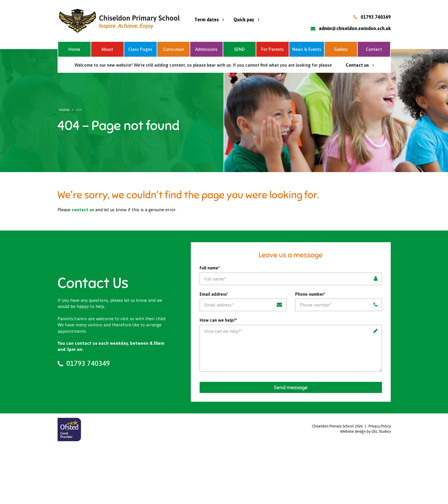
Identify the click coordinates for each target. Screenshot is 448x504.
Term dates (209, 20)
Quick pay (247, 20)
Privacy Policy (380, 426)
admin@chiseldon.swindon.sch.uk (355, 28)
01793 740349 (376, 17)
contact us (83, 210)
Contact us (360, 65)
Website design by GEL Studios (365, 431)
